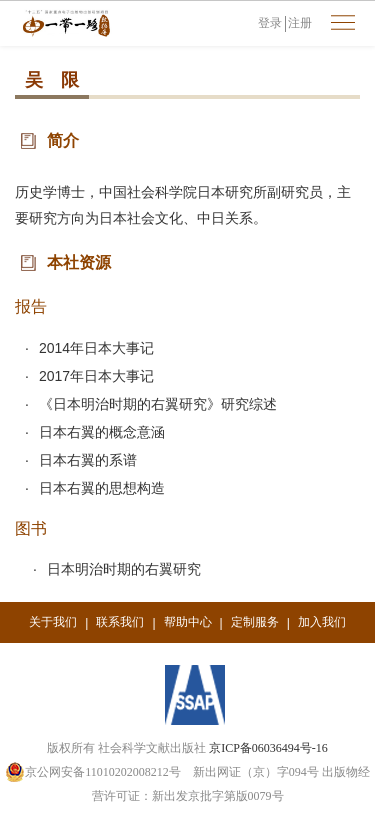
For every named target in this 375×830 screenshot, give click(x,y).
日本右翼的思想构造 (102, 488)
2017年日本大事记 (96, 376)
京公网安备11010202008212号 (93, 772)
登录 (270, 23)
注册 (300, 23)
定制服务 (255, 622)
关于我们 (53, 622)
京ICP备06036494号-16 (268, 748)
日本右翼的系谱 (88, 460)
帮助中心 (188, 622)
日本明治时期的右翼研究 (124, 569)
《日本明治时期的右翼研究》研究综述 (158, 404)
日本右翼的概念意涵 (102, 432)
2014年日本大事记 (96, 348)
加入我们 (322, 622)
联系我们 (120, 622)
